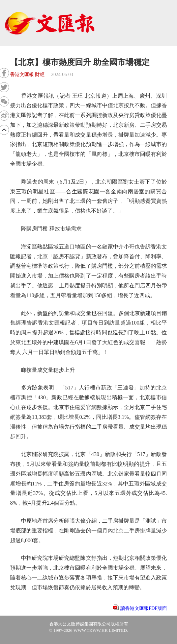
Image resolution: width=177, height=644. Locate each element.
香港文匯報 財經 (27, 75)
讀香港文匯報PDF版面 (144, 608)
